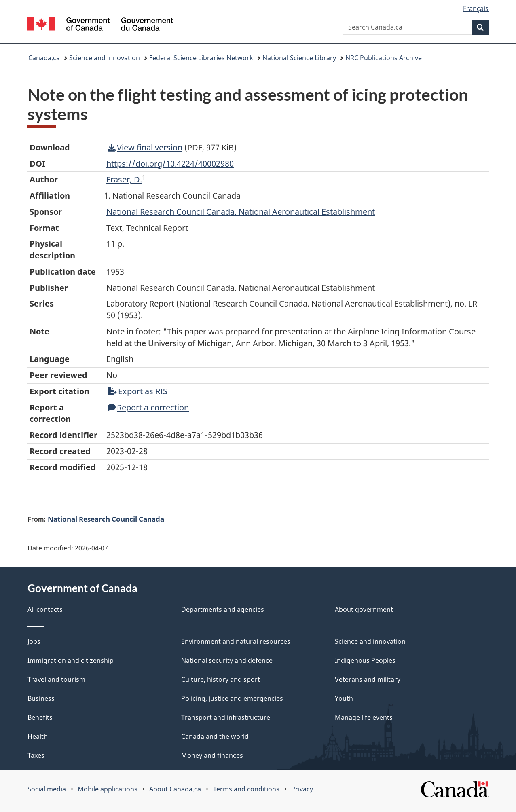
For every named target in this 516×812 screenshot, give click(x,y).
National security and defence (227, 660)
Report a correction (148, 407)
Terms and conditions (246, 789)
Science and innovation (105, 58)
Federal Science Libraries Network (201, 58)
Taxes (36, 755)
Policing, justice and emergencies (232, 698)
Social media (47, 789)
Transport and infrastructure (226, 717)
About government (364, 609)
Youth (344, 698)
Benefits (40, 717)
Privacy (302, 789)
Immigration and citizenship (71, 660)
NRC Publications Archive (384, 58)
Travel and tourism (56, 679)
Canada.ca (44, 58)
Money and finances (212, 755)
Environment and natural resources (236, 641)
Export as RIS (137, 391)
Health (38, 736)
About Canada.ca (175, 789)
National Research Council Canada (106, 519)
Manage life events (364, 717)
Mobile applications (108, 789)
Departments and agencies (223, 609)
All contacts (45, 609)
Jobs (34, 641)
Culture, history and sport (221, 679)
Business (41, 698)
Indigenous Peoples (365, 660)
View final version (145, 147)
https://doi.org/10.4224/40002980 (170, 164)
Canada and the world (215, 736)
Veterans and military (368, 679)
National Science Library (299, 58)
